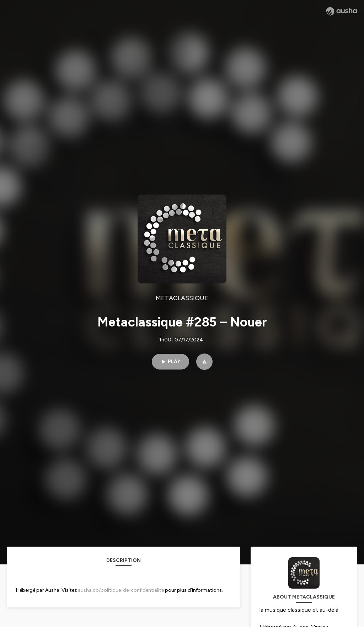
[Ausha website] (341, 11)
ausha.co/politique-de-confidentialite (121, 590)
